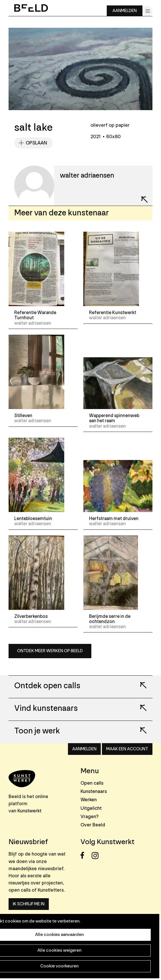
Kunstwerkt (29, 811)
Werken (89, 800)
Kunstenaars (94, 791)
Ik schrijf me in (29, 904)
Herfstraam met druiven (114, 519)
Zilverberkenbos (31, 616)
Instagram (97, 855)
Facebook (85, 855)
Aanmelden (125, 11)
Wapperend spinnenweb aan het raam (114, 418)
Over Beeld (93, 825)
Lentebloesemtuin (33, 519)
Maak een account (127, 749)
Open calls (92, 783)
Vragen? (89, 817)
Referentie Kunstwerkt (113, 313)
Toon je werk (37, 731)
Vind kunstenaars (46, 709)
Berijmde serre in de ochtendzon (110, 619)
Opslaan (36, 143)
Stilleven (23, 416)
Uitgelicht (91, 808)
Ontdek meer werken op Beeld (50, 651)
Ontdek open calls (47, 686)
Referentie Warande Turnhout (35, 315)
